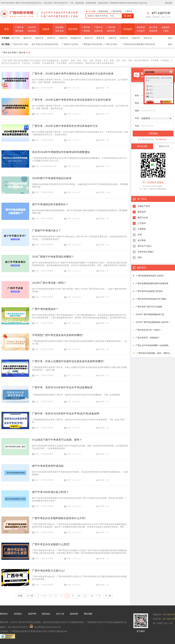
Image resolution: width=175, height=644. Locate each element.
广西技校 (86, 31)
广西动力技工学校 (20, 44)
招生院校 (60, 27)
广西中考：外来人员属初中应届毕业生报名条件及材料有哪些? (68, 361)
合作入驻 (60, 614)
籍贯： (138, 111)
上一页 (30, 596)
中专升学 (32, 27)
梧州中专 (51, 38)
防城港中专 (76, 38)
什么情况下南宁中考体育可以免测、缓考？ (57, 440)
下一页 (108, 596)
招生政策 (32, 31)
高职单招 (141, 27)
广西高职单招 (103, 11)
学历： (138, 118)
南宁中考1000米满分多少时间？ (50, 492)
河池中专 (136, 38)
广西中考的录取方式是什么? (48, 571)
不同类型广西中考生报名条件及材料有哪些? (58, 335)
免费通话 (167, 102)
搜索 (128, 16)
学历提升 (141, 31)
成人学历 (153, 27)
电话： (138, 103)
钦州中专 (89, 38)
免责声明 (32, 614)
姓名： (138, 95)
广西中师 (111, 27)
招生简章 (111, 31)
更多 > (171, 38)
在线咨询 (98, 31)
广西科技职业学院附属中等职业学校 (139, 44)
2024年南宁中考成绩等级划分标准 (52, 178)
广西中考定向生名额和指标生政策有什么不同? (59, 518)
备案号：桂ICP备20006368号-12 (14, 627)
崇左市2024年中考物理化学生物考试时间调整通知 (61, 152)
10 (79, 596)
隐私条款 (46, 614)
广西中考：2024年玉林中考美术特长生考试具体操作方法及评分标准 (71, 100)
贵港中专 (100, 38)
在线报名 (166, 27)
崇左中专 (148, 38)
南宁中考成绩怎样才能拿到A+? (50, 204)
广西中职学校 (116, 11)
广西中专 (98, 27)
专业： (138, 126)
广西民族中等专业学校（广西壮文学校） (100, 44)
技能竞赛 (153, 31)
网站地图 (169, 3)
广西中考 (129, 11)
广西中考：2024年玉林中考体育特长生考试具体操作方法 (65, 126)
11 (85, 596)
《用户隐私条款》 (161, 139)
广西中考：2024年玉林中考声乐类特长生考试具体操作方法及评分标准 (73, 74)
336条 (20, 596)
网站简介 (4, 614)
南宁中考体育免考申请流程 (48, 466)
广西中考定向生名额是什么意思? (51, 544)
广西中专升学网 (9, 53)
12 (92, 596)
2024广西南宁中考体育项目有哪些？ (53, 257)
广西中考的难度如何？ (45, 309)
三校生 (166, 31)
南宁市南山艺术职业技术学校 (45, 44)
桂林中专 (39, 38)
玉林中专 (112, 38)
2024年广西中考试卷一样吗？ (49, 283)
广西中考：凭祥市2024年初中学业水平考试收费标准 (62, 387)
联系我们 (18, 614)
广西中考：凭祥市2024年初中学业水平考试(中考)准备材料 (66, 414)
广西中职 (86, 27)
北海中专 (63, 38)
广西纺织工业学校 (70, 44)
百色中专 (124, 38)
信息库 (46, 29)
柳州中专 (28, 38)
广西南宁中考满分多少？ (47, 231)
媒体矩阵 (74, 614)
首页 (7, 29)
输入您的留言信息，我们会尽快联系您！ (159, 80)
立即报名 (153, 133)
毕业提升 (128, 29)
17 (99, 596)
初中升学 (73, 29)
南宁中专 (16, 38)
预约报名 (19, 31)
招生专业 (60, 31)
